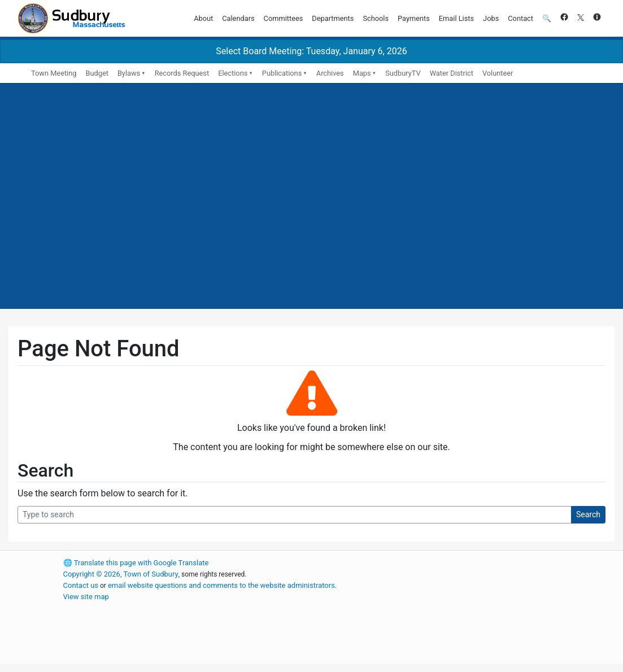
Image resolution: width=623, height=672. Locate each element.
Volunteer (498, 73)
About (203, 18)
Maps (362, 73)
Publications (282, 73)
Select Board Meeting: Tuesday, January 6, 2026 (311, 51)
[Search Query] (295, 515)
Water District (452, 73)
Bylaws (129, 73)
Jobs (491, 18)
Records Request (182, 73)
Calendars (238, 18)
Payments (414, 18)
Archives (330, 73)
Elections (233, 73)
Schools (376, 18)
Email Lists (456, 18)
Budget (97, 73)
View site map (86, 597)
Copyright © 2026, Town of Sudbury (121, 574)
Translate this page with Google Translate (136, 563)
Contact (520, 18)
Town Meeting (54, 73)
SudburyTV (403, 73)
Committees (284, 18)
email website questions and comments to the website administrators (221, 585)
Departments (333, 18)
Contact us (81, 585)
